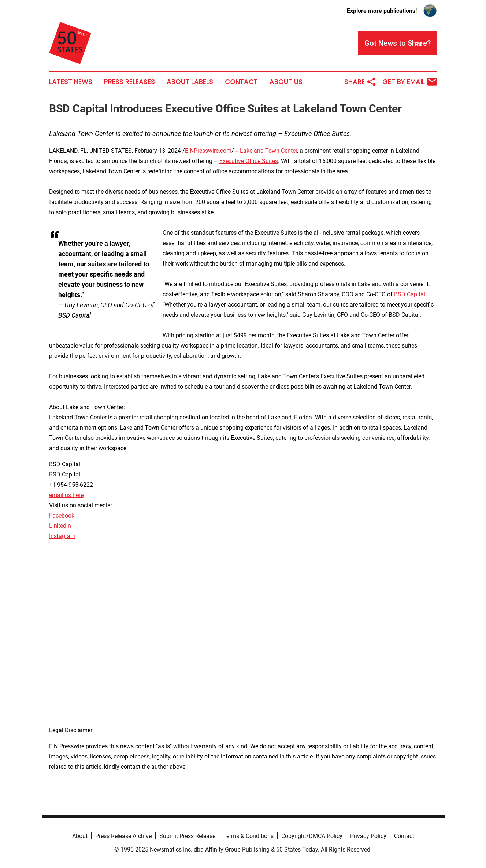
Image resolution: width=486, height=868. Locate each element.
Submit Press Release (187, 836)
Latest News (71, 82)
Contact (241, 82)
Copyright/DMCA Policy (312, 836)
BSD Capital (410, 294)
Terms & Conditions (248, 836)
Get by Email (410, 82)
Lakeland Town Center (268, 151)
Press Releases (129, 82)
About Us (286, 82)
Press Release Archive (123, 836)
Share (360, 82)
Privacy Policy (368, 836)
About (80, 836)
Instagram (62, 536)
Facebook (62, 515)
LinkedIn (60, 526)
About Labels (190, 82)
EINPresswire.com (208, 151)
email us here (66, 495)
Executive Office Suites (249, 161)
